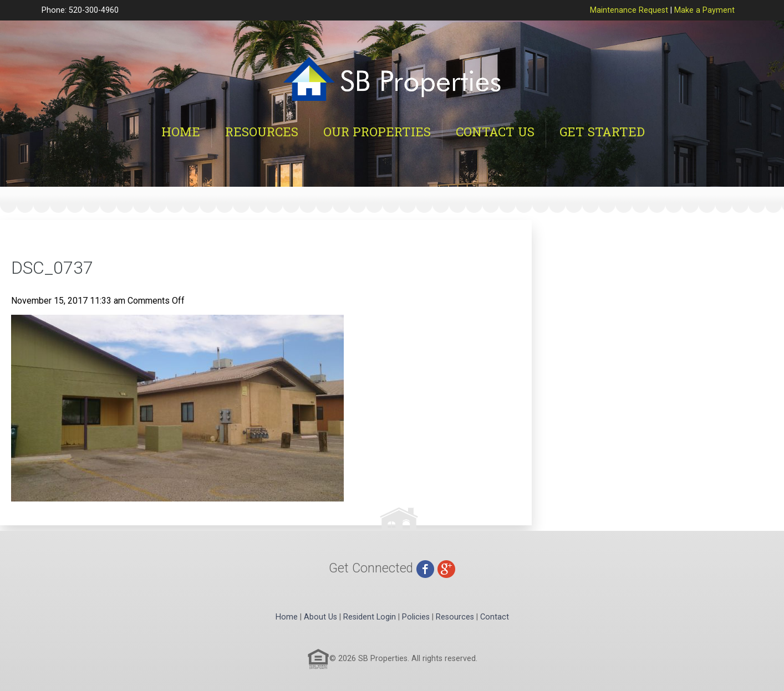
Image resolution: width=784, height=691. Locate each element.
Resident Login (370, 617)
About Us (320, 617)
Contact (495, 617)
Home (181, 132)
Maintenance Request (629, 10)
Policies (416, 617)
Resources (262, 132)
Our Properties (377, 132)
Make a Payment (704, 10)
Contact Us (495, 132)
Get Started (602, 132)
